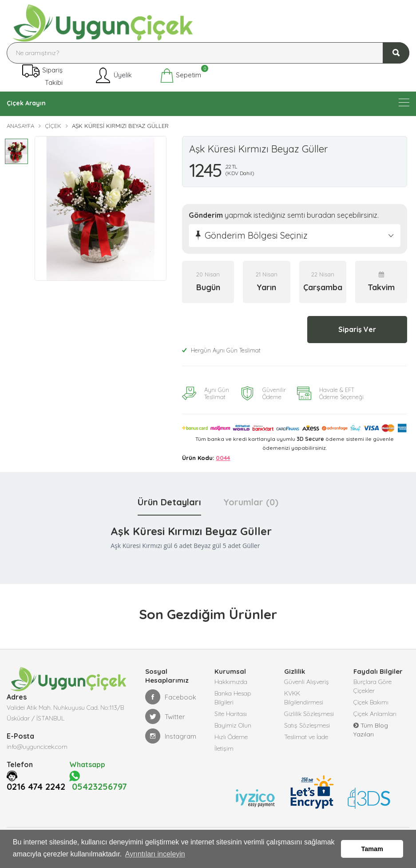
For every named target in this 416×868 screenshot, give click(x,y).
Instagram (171, 736)
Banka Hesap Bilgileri (233, 698)
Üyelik (113, 76)
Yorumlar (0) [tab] (251, 502)
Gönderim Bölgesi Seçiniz (256, 235)
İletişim (224, 748)
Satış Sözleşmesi (307, 725)
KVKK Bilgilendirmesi (304, 698)
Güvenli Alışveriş (307, 682)
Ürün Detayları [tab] (169, 502)
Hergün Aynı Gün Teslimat (221, 350)
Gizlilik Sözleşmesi (309, 714)
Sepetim (180, 76)
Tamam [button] (372, 849)
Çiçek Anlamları (375, 714)
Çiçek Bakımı (371, 702)
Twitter (165, 716)
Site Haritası (231, 714)
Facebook (171, 697)
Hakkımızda (231, 682)
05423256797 (99, 786)
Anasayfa (20, 126)
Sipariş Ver (357, 329)
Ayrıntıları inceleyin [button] (155, 854)
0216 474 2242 (36, 797)
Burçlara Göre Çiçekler (372, 686)
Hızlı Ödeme (231, 737)
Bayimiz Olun (233, 725)
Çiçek (53, 126)
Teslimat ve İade (306, 737)
